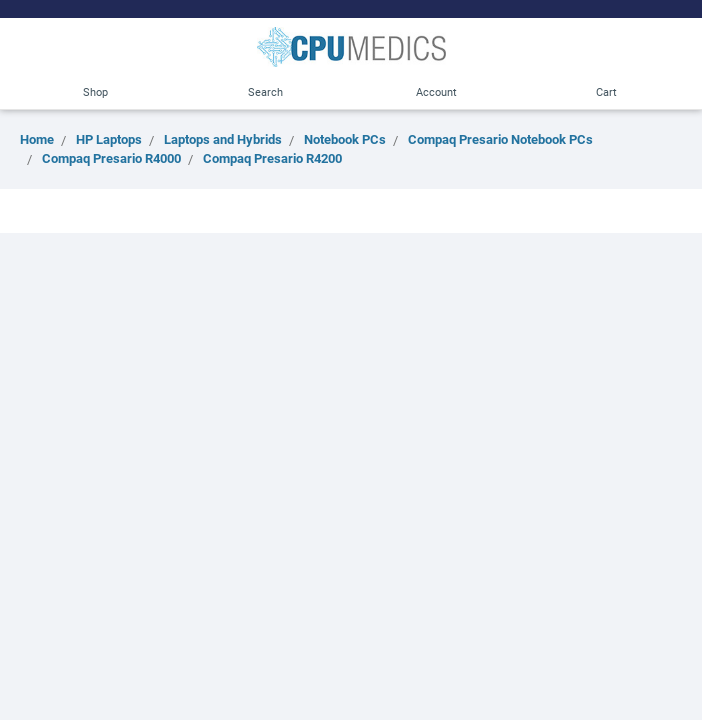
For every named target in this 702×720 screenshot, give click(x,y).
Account (436, 91)
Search (265, 91)
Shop (95, 91)
